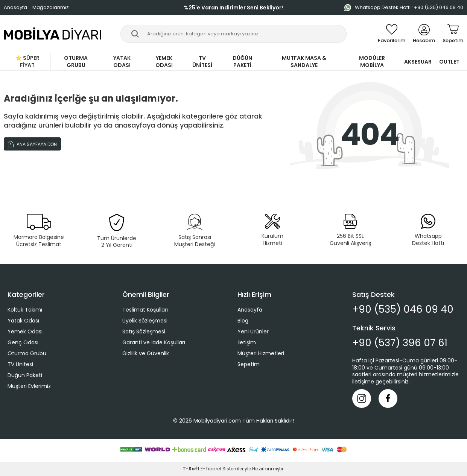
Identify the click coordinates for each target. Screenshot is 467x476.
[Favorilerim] (392, 34)
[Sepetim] (453, 34)
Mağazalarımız (51, 7)
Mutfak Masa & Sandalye (304, 62)
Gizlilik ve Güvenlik (146, 353)
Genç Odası (23, 342)
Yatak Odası (122, 62)
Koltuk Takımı (25, 310)
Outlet (449, 62)
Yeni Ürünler (253, 332)
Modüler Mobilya (372, 62)
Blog (243, 321)
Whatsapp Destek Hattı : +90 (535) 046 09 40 (404, 7)
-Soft (192, 469)
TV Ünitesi (202, 62)
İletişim (247, 342)
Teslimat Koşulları (145, 310)
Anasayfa (15, 7)
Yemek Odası (164, 62)
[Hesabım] (424, 34)
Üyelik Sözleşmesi (145, 321)
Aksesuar (418, 62)
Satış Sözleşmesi (144, 332)
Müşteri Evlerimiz (29, 386)
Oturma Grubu (76, 62)
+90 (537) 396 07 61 (400, 343)
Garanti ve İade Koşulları (154, 342)
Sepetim (249, 364)
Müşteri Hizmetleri (261, 353)
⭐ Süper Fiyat (27, 62)
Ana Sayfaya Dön (32, 144)
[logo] (53, 34)
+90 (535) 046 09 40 (403, 309)
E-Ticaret (211, 469)
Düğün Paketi (242, 62)
